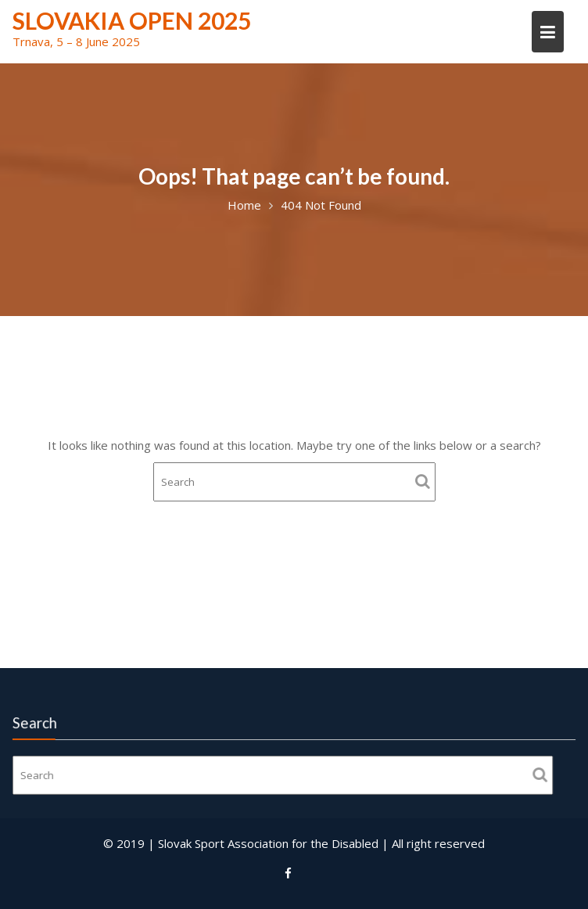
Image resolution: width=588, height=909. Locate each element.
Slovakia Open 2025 (132, 20)
